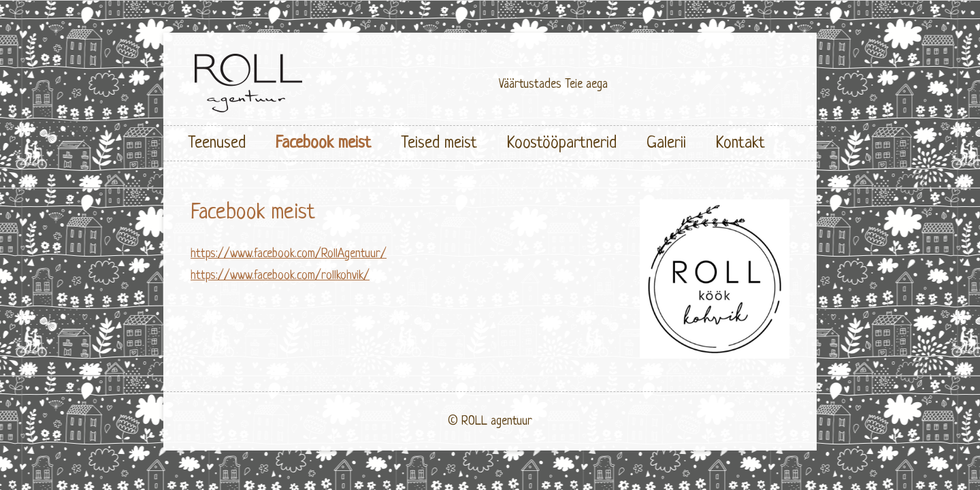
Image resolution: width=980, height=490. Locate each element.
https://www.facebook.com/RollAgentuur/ (289, 254)
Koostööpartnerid (562, 143)
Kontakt (740, 143)
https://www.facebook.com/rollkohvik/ (280, 276)
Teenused (217, 143)
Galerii (666, 143)
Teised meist (439, 143)
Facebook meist (323, 143)
